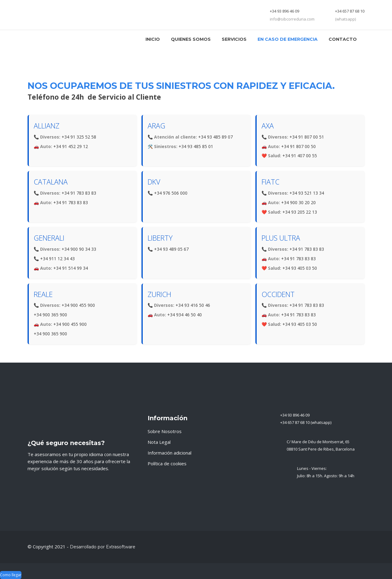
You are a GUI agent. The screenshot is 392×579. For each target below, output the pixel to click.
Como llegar (11, 575)
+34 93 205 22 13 (300, 212)
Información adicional (170, 453)
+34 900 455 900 (78, 305)
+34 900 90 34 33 (79, 249)
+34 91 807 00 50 (298, 146)
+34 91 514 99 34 (71, 268)
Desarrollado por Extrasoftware (103, 547)
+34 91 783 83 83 (79, 193)
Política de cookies (167, 463)
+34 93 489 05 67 (171, 249)
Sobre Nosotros (165, 431)
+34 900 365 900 (50, 315)
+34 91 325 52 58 (79, 137)
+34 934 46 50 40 (185, 315)
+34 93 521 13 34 (307, 193)
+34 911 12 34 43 (57, 259)
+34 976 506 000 (171, 193)
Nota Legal (159, 442)
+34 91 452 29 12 (71, 146)
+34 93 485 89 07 (215, 137)
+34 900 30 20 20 (298, 202)
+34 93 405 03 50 (300, 268)
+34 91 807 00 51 (307, 137)
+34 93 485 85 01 (196, 146)
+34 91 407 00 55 (300, 156)
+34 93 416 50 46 (193, 305)
